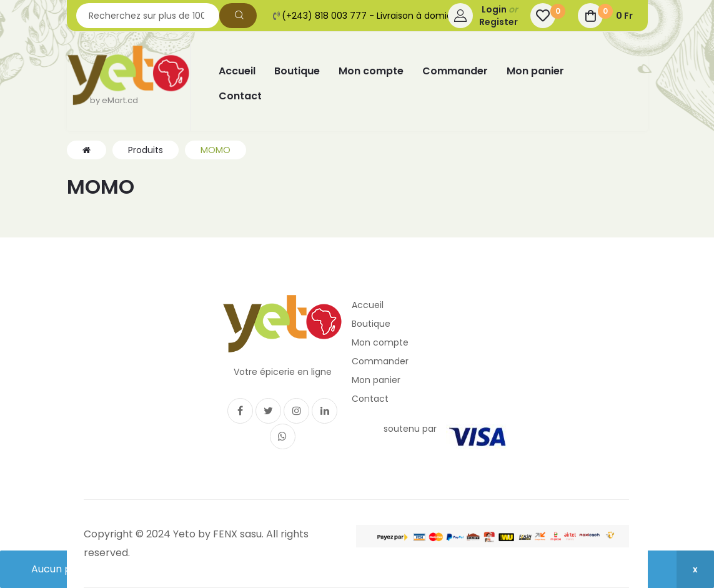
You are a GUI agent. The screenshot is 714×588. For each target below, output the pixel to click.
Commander (380, 361)
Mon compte (380, 342)
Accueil (368, 305)
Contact (370, 399)
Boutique (371, 324)
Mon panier (376, 380)
